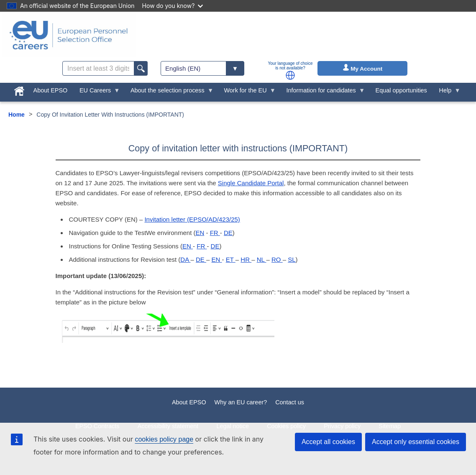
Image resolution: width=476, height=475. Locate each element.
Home (17, 115)
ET (231, 259)
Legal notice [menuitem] (233, 426)
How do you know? (173, 6)
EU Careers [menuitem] (97, 92)
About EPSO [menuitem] (51, 90)
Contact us (290, 402)
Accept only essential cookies (416, 442)
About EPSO (189, 402)
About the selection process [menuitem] (169, 92)
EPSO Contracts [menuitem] (97, 426)
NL (262, 259)
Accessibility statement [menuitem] (168, 426)
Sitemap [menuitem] (390, 426)
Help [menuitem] (447, 92)
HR (246, 259)
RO (277, 259)
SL (292, 259)
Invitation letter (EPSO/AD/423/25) (192, 219)
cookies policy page (164, 439)
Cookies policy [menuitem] (286, 426)
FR (215, 233)
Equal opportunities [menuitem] (401, 90)
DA (185, 259)
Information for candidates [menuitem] (322, 92)
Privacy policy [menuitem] (342, 426)
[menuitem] (19, 89)
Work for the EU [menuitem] (247, 92)
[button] (290, 75)
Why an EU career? (241, 402)
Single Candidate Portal (251, 183)
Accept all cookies (328, 442)
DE (228, 233)
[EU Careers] (69, 35)
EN (200, 233)
